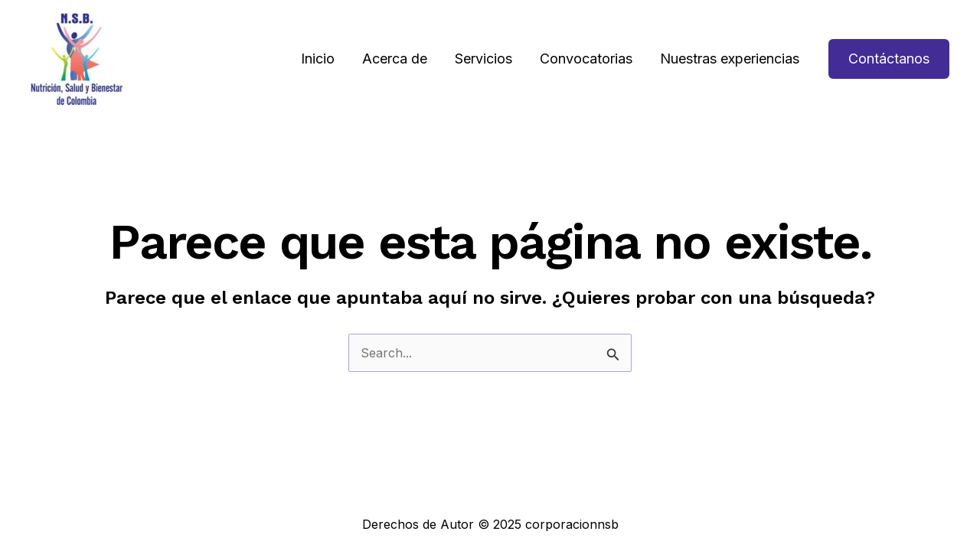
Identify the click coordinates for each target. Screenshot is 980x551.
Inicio (318, 59)
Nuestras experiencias (730, 59)
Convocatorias (586, 59)
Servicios (483, 59)
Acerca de (395, 59)
